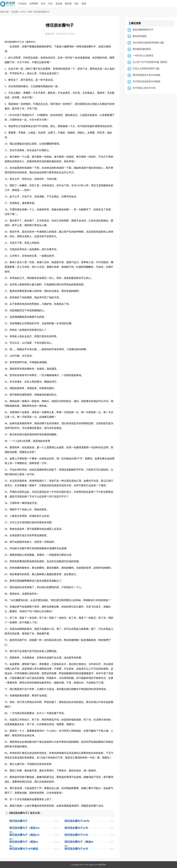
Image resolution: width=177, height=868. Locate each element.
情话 (30, 12)
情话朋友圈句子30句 (76, 828)
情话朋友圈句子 (18, 821)
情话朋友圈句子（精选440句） (24, 835)
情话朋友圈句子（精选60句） (24, 842)
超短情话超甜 (140, 36)
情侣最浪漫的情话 (142, 49)
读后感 (59, 4)
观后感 (68, 4)
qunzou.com (93, 865)
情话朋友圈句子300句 (77, 821)
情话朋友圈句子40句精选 (24, 849)
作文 (50, 4)
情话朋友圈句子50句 (76, 835)
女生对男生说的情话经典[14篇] (148, 43)
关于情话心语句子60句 (144, 88)
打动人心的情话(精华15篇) (146, 69)
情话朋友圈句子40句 (76, 849)
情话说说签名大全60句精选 (146, 75)
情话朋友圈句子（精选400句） (24, 828)
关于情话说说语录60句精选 (146, 81)
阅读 (84, 4)
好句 (43, 4)
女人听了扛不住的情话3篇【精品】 (151, 62)
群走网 (15, 12)
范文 (77, 4)
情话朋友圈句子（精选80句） (79, 842)
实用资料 (34, 4)
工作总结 (22, 4)
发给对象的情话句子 (143, 30)
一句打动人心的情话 (143, 56)
